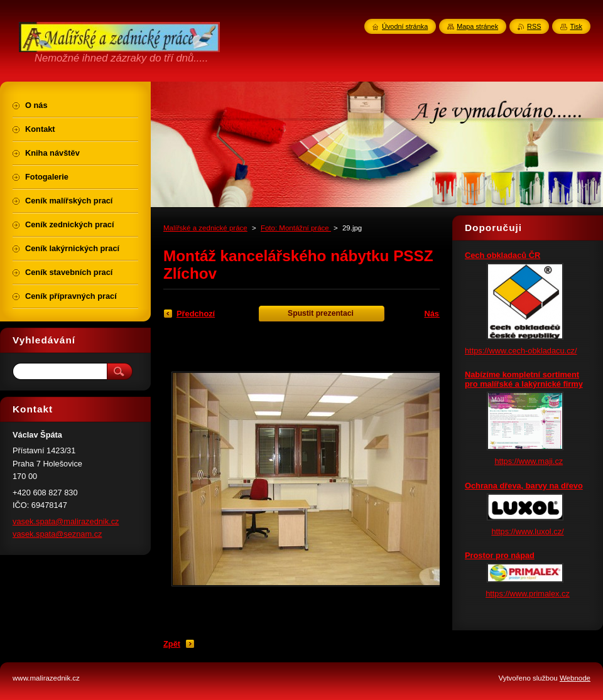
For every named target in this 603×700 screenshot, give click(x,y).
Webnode (575, 678)
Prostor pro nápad (500, 555)
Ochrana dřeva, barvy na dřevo (524, 486)
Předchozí (196, 314)
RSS (534, 26)
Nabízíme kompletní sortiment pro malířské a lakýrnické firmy (524, 379)
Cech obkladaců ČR (503, 255)
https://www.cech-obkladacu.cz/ (521, 351)
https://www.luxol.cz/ (527, 531)
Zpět (172, 644)
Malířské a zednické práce (205, 228)
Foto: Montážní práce (296, 228)
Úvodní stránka (405, 26)
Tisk (576, 26)
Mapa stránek (477, 26)
